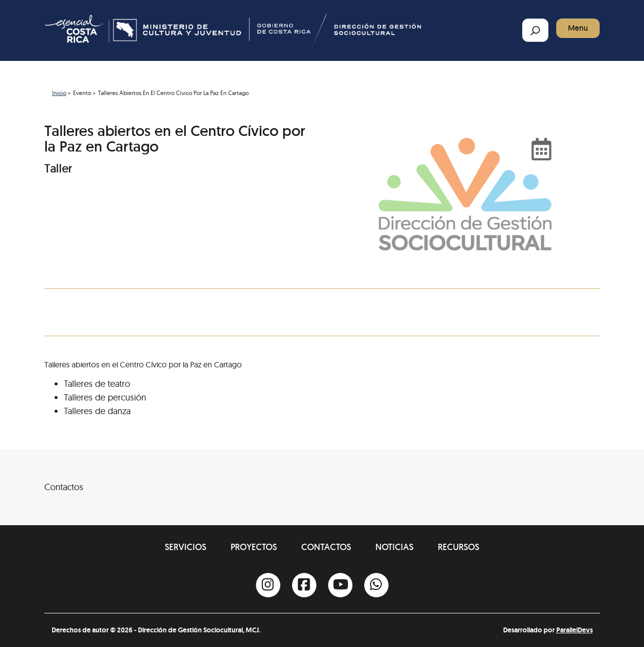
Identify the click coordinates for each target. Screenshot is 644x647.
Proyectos (254, 547)
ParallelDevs (575, 630)
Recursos (459, 547)
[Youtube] (340, 585)
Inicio (59, 93)
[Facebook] (304, 585)
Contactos (326, 547)
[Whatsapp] (376, 585)
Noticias (394, 547)
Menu (578, 28)
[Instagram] (268, 585)
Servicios (185, 547)
